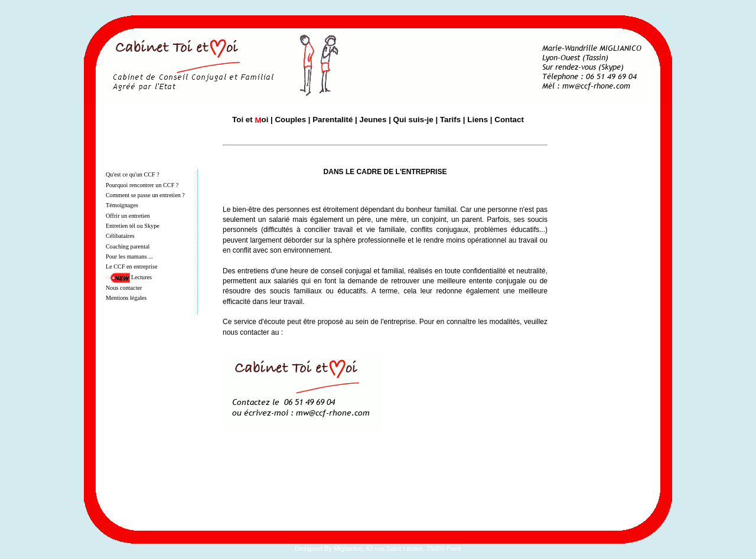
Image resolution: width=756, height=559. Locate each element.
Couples (290, 120)
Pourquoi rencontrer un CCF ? (142, 185)
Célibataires (120, 236)
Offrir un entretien (128, 216)
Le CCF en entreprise (131, 267)
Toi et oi (250, 120)
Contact (509, 120)
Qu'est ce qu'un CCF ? (133, 174)
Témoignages (122, 205)
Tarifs (450, 120)
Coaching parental (128, 246)
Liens (478, 120)
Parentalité (333, 120)
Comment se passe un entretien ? (145, 195)
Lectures (141, 277)
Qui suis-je (413, 120)
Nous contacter (124, 288)
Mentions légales (126, 298)
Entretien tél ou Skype (133, 226)
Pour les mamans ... (129, 256)
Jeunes (373, 120)
